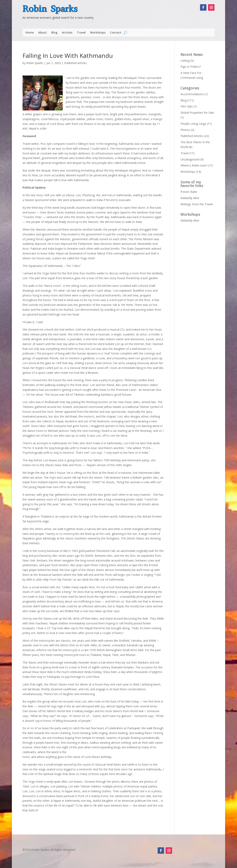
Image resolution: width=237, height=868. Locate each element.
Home (30, 33)
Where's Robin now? (194, 165)
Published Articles (75, 63)
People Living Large (193, 124)
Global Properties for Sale (197, 113)
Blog (54, 33)
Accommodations (192, 94)
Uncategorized (190, 159)
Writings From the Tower (197, 204)
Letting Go (187, 61)
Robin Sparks (50, 9)
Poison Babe (189, 192)
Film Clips (187, 106)
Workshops (98, 33)
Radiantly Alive (190, 198)
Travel (81, 33)
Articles (67, 33)
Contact (116, 33)
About (43, 33)
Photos (185, 130)
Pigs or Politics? (191, 67)
